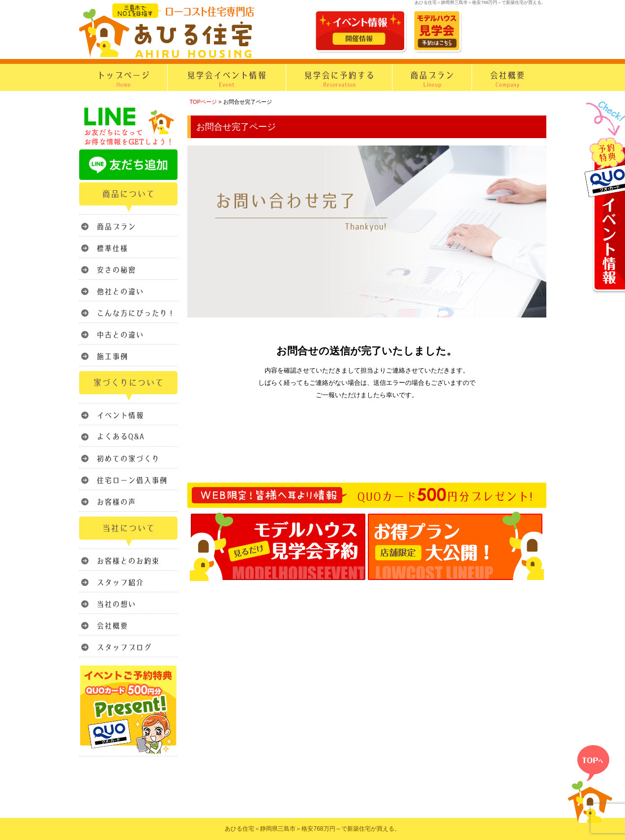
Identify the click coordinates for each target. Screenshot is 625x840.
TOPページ (204, 102)
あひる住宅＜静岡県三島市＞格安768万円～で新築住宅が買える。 (312, 829)
